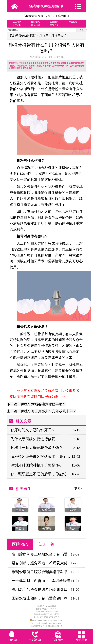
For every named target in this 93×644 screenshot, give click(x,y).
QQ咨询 (12, 640)
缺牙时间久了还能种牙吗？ (33, 430)
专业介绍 (73, 22)
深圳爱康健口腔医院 (23, 36)
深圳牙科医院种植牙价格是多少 (37, 465)
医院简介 (17, 22)
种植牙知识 (59, 36)
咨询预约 (58, 640)
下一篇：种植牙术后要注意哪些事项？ (36, 404)
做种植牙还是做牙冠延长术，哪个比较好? (41, 456)
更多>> (79, 489)
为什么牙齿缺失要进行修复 (33, 439)
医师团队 (54, 22)
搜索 (81, 30)
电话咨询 (35, 640)
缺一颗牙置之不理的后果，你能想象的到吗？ (41, 474)
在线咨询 (54, 25)
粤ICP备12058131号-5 (54, 626)
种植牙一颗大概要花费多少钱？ (37, 448)
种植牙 (44, 36)
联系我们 (36, 25)
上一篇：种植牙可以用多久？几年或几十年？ (42, 411)
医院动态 (36, 22)
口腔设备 (17, 25)
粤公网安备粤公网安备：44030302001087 (48, 621)
